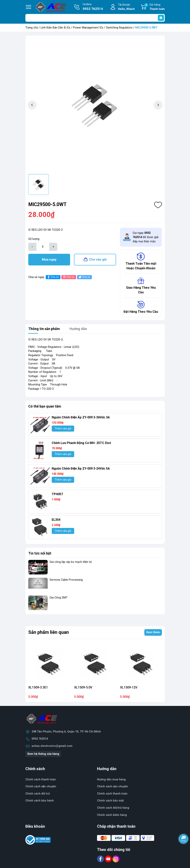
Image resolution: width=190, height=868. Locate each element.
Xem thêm (153, 632)
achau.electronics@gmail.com (52, 746)
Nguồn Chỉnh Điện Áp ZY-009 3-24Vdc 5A (81, 469)
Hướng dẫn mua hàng (111, 779)
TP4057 (57, 494)
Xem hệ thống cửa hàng (43, 754)
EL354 (56, 520)
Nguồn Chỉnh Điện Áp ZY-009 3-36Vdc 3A (81, 417)
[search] (161, 18)
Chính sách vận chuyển (41, 786)
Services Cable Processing (66, 580)
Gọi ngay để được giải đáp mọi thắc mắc (146, 237)
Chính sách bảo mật (110, 801)
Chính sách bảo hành (40, 801)
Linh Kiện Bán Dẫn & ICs (55, 28)
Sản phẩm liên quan (49, 632)
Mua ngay (49, 259)
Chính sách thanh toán (112, 794)
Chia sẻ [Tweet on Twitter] (84, 277)
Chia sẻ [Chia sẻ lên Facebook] (53, 277)
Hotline (93, 7)
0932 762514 (40, 739)
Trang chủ (32, 28)
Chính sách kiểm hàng (112, 815)
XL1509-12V (129, 687)
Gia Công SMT (59, 598)
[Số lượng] (43, 247)
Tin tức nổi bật (40, 553)
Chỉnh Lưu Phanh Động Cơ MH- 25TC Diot (81, 443)
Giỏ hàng (155, 7)
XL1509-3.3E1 (38, 687)
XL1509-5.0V (83, 687)
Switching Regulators (119, 28)
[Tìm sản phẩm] (95, 18)
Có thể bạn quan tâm (45, 406)
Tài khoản (126, 7)
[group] (95, 105)
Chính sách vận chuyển (113, 786)
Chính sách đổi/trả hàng (113, 808)
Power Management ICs (88, 28)
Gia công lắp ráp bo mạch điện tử (71, 562)
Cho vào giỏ (98, 259)
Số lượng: (34, 239)
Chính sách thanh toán (41, 779)
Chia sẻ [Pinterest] (68, 277)
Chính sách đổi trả (38, 794)
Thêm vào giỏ (63, 428)
